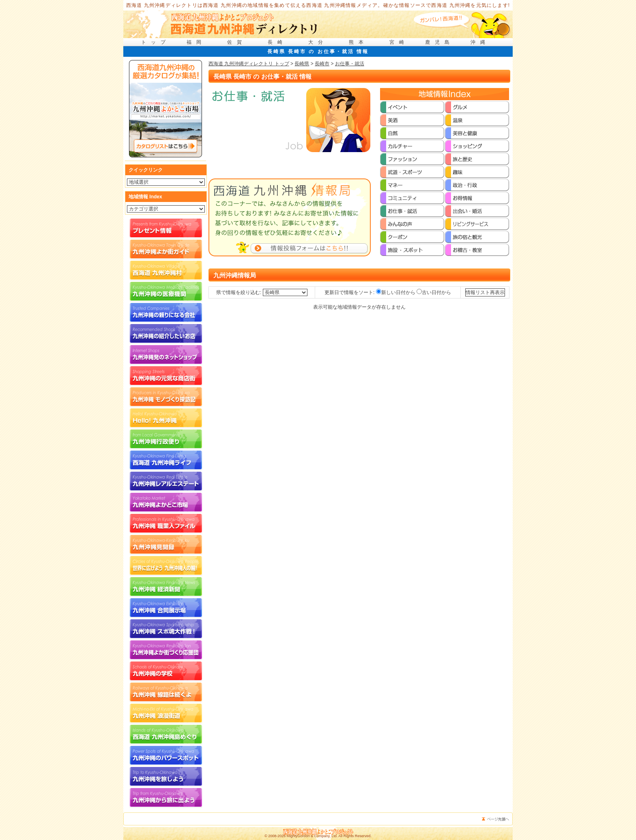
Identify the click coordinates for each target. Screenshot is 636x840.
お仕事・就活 (350, 64)
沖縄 (480, 42)
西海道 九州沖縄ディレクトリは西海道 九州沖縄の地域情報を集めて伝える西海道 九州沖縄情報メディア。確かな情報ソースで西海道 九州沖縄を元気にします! (318, 5)
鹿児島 (440, 42)
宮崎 (399, 42)
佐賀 (237, 42)
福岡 (196, 42)
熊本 (359, 42)
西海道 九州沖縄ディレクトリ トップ (249, 64)
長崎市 (322, 64)
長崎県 (302, 64)
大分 (318, 42)
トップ (156, 42)
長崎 (277, 42)
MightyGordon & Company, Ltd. (312, 836)
